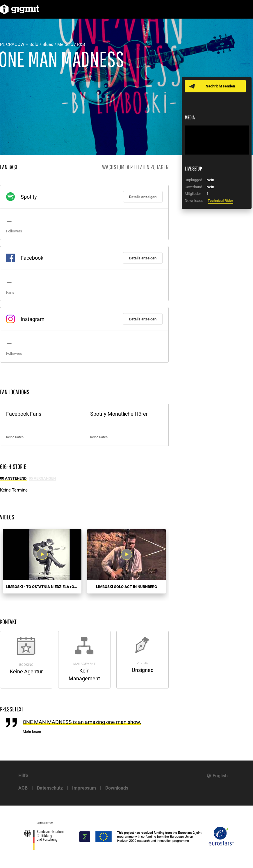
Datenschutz (50, 788)
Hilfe (23, 775)
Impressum (84, 788)
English (220, 776)
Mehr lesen (32, 732)
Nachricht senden (220, 86)
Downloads (117, 788)
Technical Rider (220, 201)
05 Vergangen (42, 478)
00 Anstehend (14, 478)
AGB (23, 788)
